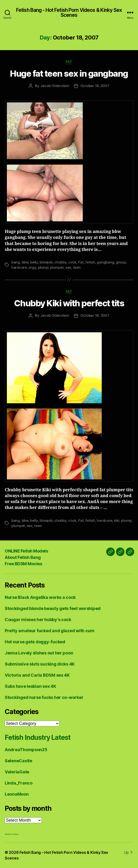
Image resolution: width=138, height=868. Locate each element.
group (121, 262)
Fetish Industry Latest (37, 737)
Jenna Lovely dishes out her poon (39, 653)
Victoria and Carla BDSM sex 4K (37, 675)
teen (77, 267)
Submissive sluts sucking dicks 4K (40, 664)
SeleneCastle (18, 761)
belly (34, 262)
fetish (90, 262)
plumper (57, 267)
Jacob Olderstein (55, 86)
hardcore (19, 267)
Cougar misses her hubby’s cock (38, 620)
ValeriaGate (17, 772)
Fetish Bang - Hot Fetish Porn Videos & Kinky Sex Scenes (69, 13)
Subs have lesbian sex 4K (30, 686)
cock (72, 262)
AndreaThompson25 (26, 750)
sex (68, 267)
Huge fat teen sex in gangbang (69, 74)
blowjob (46, 262)
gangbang (105, 262)
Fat (69, 62)
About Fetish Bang (23, 557)
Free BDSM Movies (23, 564)
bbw (25, 262)
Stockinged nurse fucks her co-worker (44, 697)
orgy (32, 267)
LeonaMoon (17, 794)
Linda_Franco (19, 783)
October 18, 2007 (95, 86)
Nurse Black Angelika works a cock (40, 597)
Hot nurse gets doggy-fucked (35, 642)
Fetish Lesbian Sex (8, 834)
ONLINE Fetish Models (26, 551)
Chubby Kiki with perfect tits (69, 303)
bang (16, 262)
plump (43, 267)
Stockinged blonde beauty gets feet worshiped (53, 608)
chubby (60, 262)
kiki (117, 520)
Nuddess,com (15, 834)
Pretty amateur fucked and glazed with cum (50, 631)
